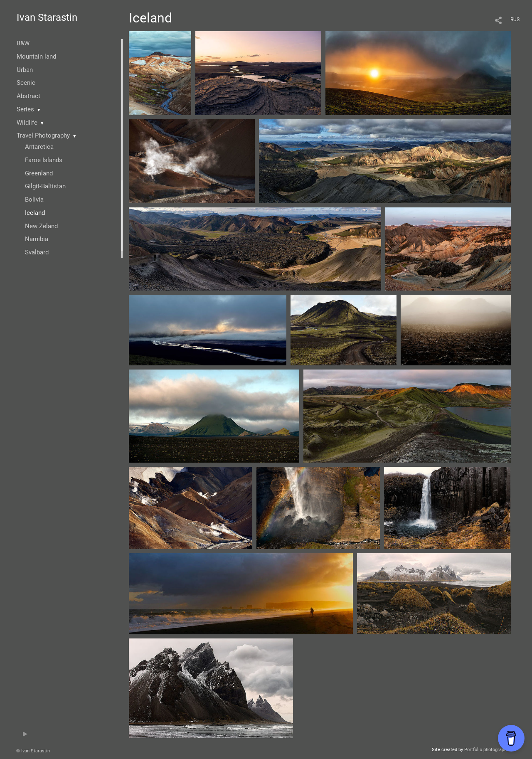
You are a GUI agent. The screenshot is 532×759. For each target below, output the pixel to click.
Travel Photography (43, 136)
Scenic (26, 83)
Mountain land (36, 57)
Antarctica (39, 147)
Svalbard (37, 252)
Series (25, 109)
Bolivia (34, 200)
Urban (25, 70)
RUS (515, 20)
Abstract (28, 96)
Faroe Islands (44, 160)
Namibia (37, 239)
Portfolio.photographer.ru (490, 750)
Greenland (39, 173)
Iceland (35, 213)
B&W (23, 43)
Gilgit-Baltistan (45, 186)
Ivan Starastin (47, 17)
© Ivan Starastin (33, 751)
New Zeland (41, 226)
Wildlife (27, 123)
